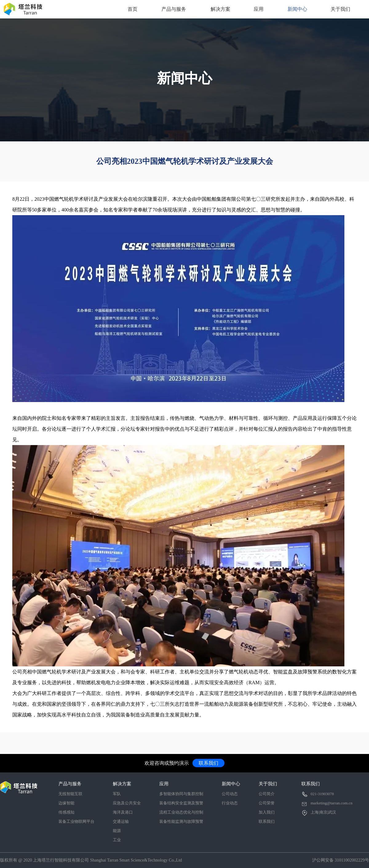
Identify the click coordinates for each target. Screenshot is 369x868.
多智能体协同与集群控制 (181, 794)
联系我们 (208, 763)
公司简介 (267, 794)
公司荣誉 (267, 803)
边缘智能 (66, 803)
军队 (117, 794)
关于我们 (340, 9)
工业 (117, 840)
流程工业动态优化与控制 (181, 812)
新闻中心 (297, 9)
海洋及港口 (123, 812)
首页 (133, 9)
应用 (259, 9)
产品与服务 (174, 9)
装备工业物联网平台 (76, 821)
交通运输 (121, 821)
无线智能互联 (70, 794)
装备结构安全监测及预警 (181, 803)
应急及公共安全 (127, 803)
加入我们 (267, 812)
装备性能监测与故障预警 (181, 821)
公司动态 (230, 794)
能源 (117, 831)
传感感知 (66, 812)
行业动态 (230, 803)
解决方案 (220, 9)
